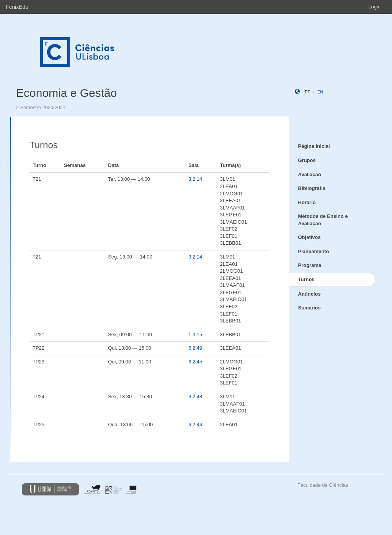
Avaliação (310, 174)
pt (307, 92)
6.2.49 (195, 348)
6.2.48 (195, 397)
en (320, 92)
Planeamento (314, 251)
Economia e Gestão (66, 93)
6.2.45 (195, 362)
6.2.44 (195, 425)
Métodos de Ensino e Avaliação (323, 220)
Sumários (310, 308)
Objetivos (310, 237)
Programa (310, 265)
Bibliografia (312, 188)
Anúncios (310, 294)
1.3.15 (195, 335)
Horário (307, 202)
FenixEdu (17, 7)
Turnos (306, 279)
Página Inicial (314, 146)
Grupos (307, 160)
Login (374, 7)
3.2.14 (195, 179)
